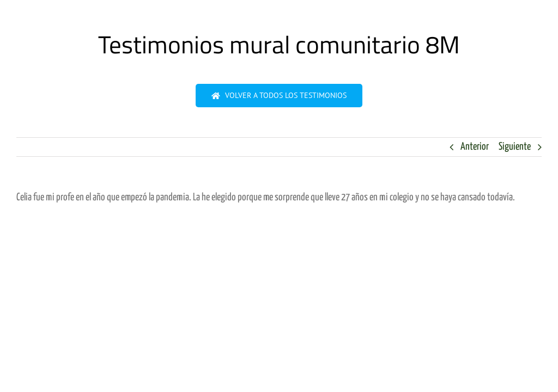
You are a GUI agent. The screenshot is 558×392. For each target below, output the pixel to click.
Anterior (475, 147)
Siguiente (515, 147)
